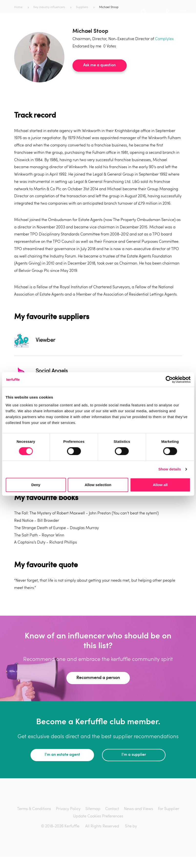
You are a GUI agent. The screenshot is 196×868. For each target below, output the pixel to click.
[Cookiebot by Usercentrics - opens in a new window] (169, 379)
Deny (36, 485)
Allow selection (98, 485)
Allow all (160, 485)
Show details (170, 469)
